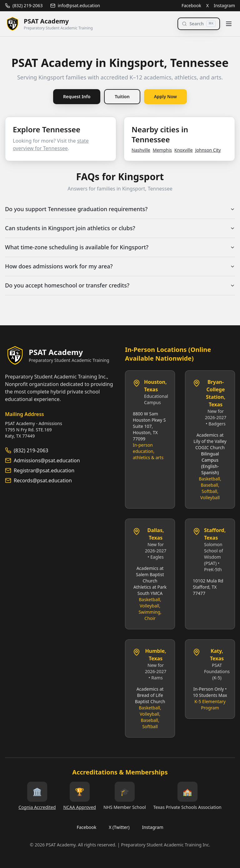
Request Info (77, 96)
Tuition (122, 96)
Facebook (191, 5)
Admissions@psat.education (47, 460)
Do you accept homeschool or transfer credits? (120, 286)
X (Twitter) (119, 827)
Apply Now (165, 96)
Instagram (224, 5)
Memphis (162, 150)
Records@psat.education (43, 480)
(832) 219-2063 (24, 5)
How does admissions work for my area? (120, 266)
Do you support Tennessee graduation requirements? (120, 209)
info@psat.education (75, 5)
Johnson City (208, 150)
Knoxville (184, 150)
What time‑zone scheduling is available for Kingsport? (120, 247)
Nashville (141, 150)
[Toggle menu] (229, 24)
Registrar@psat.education (44, 470)
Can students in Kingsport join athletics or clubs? (120, 228)
